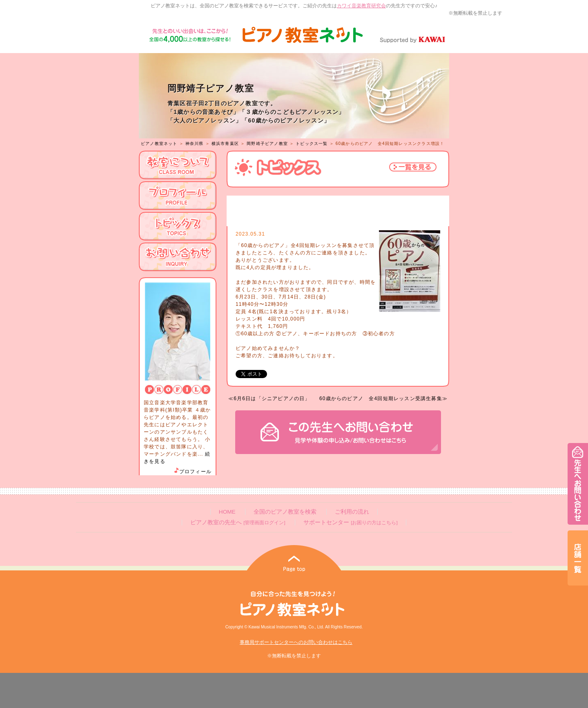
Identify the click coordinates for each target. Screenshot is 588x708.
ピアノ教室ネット (159, 144)
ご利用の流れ (352, 512)
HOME (227, 512)
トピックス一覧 (312, 144)
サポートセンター (350, 522)
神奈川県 (195, 144)
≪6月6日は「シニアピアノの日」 (269, 399)
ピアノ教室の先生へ (238, 522)
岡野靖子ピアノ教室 (267, 144)
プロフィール (192, 472)
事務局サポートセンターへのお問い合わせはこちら (296, 642)
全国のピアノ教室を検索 (285, 512)
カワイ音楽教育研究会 (361, 6)
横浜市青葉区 (225, 144)
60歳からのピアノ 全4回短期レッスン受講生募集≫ (383, 399)
